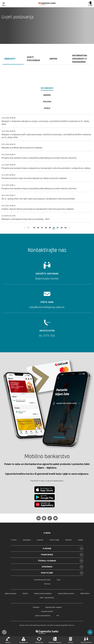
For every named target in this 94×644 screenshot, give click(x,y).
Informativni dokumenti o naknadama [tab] (80, 59)
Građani (47, 95)
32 (62, 228)
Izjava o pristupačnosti (43, 615)
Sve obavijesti (47, 88)
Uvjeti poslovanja (10, 593)
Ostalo (47, 108)
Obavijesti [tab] (10, 59)
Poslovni (47, 102)
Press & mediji (54, 540)
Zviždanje (36, 607)
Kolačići (25, 593)
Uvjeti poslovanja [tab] (33, 59)
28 (46, 228)
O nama (14, 540)
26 (38, 228)
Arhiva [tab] (53, 59)
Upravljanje (27, 540)
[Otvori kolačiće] (4, 632)
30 (54, 228)
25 (34, 228)
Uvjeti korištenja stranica (66, 593)
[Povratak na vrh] (90, 632)
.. (57, 598)
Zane (59, 580)
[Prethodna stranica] (25, 228)
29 (50, 228)
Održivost (69, 540)
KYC (58, 615)
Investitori (40, 540)
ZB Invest (47, 584)
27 (42, 228)
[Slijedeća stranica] (69, 228)
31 (58, 228)
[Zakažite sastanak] (47, 270)
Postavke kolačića (47, 611)
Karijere (81, 540)
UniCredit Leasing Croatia (42, 580)
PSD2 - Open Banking (47, 597)
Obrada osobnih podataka (43, 593)
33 (65, 228)
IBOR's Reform (85, 593)
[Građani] (47, 4)
